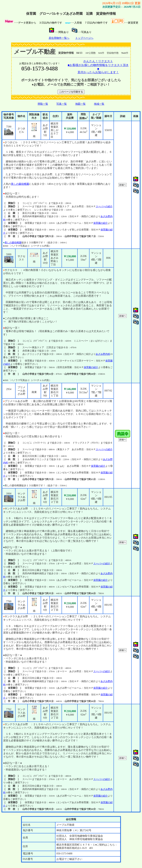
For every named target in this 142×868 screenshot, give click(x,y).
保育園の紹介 (101, 223)
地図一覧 (80, 104)
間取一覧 (43, 104)
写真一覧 (62, 104)
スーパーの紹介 (104, 206)
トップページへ (84, 38)
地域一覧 (99, 104)
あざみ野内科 (103, 354)
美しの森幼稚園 (20, 184)
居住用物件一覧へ (59, 38)
